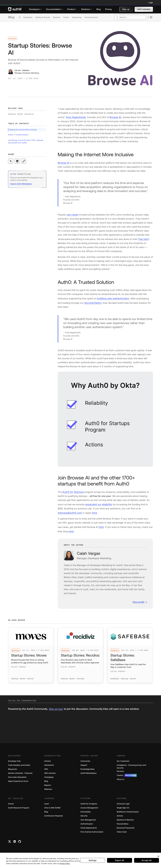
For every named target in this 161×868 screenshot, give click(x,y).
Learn (47, 807)
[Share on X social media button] (11, 161)
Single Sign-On (123, 811)
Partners (120, 775)
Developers (28, 17)
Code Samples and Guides (19, 769)
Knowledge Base (87, 773)
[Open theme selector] (151, 17)
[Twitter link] (10, 845)
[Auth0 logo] (15, 9)
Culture (66, 17)
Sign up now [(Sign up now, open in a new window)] (56, 712)
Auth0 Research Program (19, 811)
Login (151, 3)
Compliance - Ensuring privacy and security (131, 770)
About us (120, 783)
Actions (120, 819)
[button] (126, 9)
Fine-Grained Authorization (92, 835)
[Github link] (20, 845)
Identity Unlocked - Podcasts (20, 777)
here (92, 509)
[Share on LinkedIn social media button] (17, 161)
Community (85, 765)
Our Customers (123, 765)
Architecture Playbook (54, 819)
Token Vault (122, 835)
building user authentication (112, 297)
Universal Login (123, 807)
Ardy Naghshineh (75, 117)
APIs (46, 773)
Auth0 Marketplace (89, 777)
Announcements (91, 17)
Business (57, 17)
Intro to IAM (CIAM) (52, 811)
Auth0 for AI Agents (89, 807)
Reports (48, 789)
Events (11, 807)
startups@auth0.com (69, 509)
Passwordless (123, 827)
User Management (88, 823)
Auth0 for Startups (72, 489)
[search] (130, 17)
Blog (11, 17)
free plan (143, 238)
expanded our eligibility (98, 501)
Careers (127, 779)
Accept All (146, 860)
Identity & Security (43, 17)
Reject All (120, 860)
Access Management (89, 811)
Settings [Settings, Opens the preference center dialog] (93, 860)
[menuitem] (35, 9)
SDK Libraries (50, 777)
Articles (47, 765)
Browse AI (113, 117)
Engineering (77, 17)
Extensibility (86, 815)
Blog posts (13, 773)
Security (84, 819)
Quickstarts (49, 769)
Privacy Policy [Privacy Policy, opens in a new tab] (65, 863)
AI (20, 17)
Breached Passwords (126, 831)
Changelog (49, 781)
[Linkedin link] (15, 845)
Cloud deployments (89, 831)
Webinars (48, 793)
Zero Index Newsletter (17, 781)
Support (84, 769)
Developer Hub (14, 765)
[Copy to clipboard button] (24, 161)
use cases (72, 214)
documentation (88, 301)
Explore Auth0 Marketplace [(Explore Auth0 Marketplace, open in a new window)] (21, 184)
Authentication (87, 827)
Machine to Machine (125, 823)
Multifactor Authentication (128, 815)
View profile (138, 598)
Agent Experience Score (18, 785)
